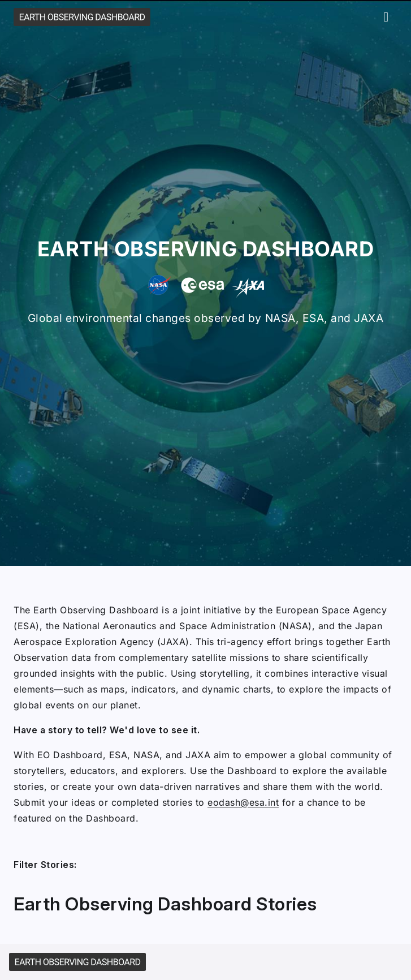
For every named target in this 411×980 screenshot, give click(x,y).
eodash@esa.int (243, 802)
